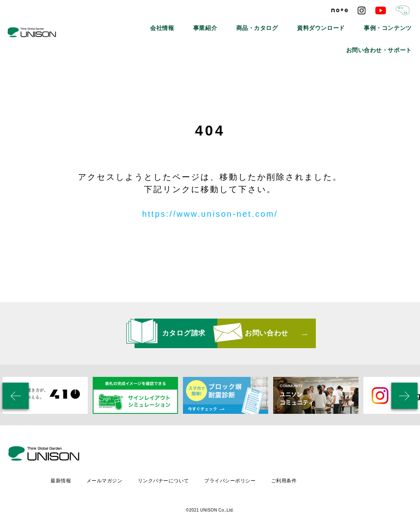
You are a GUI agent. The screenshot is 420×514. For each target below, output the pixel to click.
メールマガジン (174, 455)
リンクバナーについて (234, 455)
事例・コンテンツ (325, 25)
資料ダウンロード (270, 25)
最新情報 (130, 455)
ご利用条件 (356, 455)
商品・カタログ (218, 25)
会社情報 (139, 25)
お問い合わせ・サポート (387, 25)
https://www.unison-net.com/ (210, 214)
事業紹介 (175, 25)
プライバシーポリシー (302, 455)
